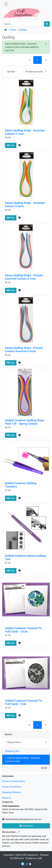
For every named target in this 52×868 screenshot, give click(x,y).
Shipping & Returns (11, 792)
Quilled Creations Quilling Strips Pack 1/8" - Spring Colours (25, 422)
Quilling (23, 30)
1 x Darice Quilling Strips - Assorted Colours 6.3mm (22, 760)
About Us (7, 798)
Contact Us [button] (26, 826)
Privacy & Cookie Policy (14, 781)
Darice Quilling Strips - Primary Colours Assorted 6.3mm (24, 350)
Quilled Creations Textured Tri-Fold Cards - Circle (24, 630)
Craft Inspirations (30, 855)
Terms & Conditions (12, 787)
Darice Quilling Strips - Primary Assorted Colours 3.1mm (24, 277)
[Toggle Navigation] (6, 4)
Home (13, 30)
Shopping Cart (12, 751)
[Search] (23, 24)
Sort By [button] (11, 72)
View (11, 145)
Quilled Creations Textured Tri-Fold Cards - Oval (24, 702)
